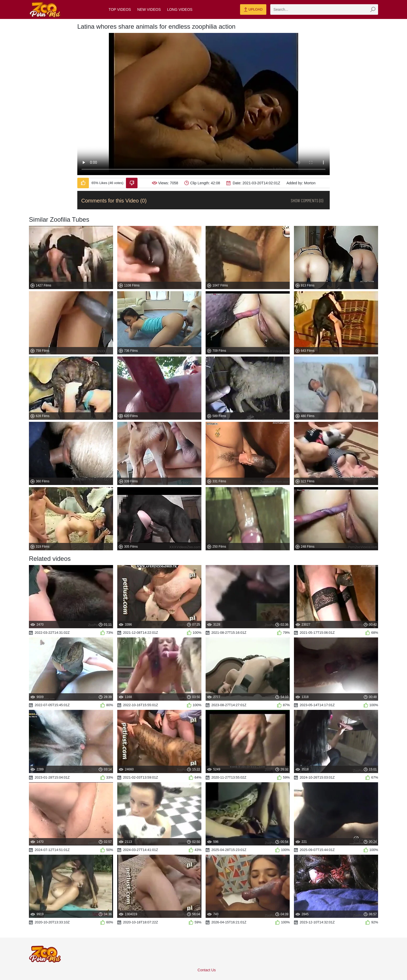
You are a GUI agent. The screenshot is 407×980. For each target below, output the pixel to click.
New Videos (149, 9)
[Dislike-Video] (132, 183)
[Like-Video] (83, 183)
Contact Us (207, 970)
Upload (253, 10)
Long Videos (180, 9)
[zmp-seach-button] (373, 9)
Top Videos (120, 9)
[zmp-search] (324, 9)
